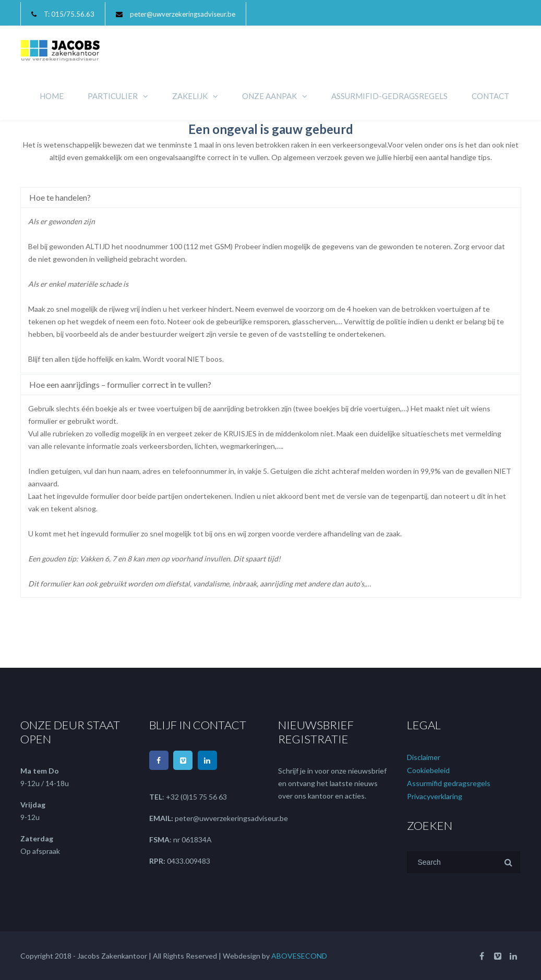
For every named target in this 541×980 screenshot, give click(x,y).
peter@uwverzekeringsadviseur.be (183, 14)
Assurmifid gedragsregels (449, 783)
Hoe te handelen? (60, 197)
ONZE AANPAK (269, 96)
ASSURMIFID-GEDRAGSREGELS (389, 96)
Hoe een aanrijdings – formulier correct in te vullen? (120, 384)
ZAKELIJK (190, 96)
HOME (52, 96)
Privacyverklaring (435, 796)
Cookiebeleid (428, 770)
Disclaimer (424, 757)
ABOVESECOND (299, 956)
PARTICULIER (113, 96)
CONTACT (490, 96)
